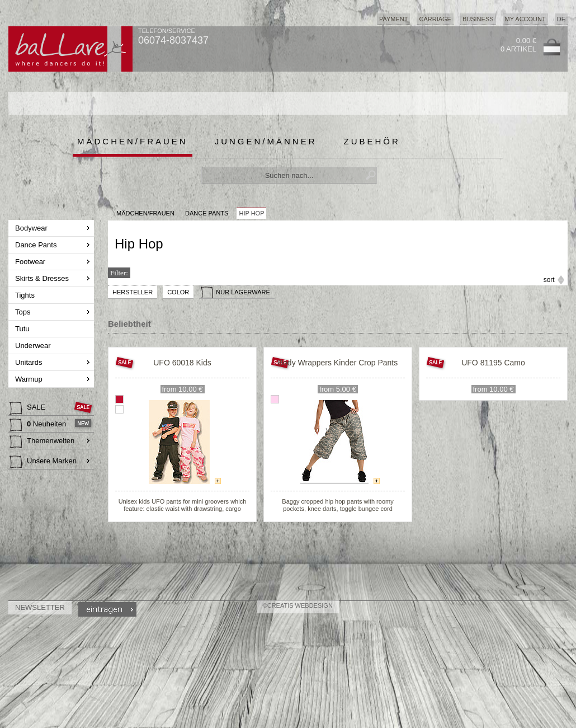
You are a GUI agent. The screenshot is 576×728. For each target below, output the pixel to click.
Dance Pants (37, 245)
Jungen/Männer (266, 141)
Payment (394, 19)
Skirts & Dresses (43, 278)
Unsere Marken (43, 462)
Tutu (23, 329)
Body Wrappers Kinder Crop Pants (338, 363)
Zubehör (372, 141)
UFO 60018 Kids (182, 363)
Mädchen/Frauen (133, 141)
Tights (26, 295)
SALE (29, 408)
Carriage (435, 19)
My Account (525, 19)
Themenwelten (42, 442)
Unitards (30, 362)
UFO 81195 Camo (493, 363)
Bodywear (32, 228)
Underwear (34, 346)
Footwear (31, 262)
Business (478, 19)
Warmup (30, 379)
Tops (24, 312)
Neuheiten (39, 425)
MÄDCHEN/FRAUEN (145, 213)
